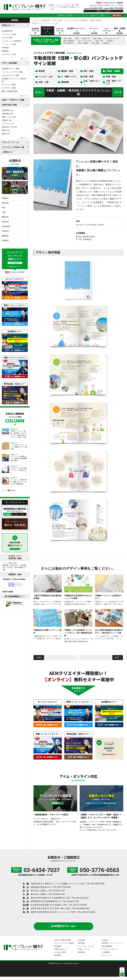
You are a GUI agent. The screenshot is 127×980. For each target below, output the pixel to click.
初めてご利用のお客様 (63, 943)
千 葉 (26, 898)
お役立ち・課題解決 (15, 417)
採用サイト (104, 15)
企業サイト (95, 15)
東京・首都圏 (83, 43)
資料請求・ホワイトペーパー (113, 947)
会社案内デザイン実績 (11, 69)
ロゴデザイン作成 (9, 54)
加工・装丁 (100, 41)
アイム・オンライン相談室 (64, 947)
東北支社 (5, 203)
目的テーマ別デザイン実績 (13, 100)
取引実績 (69, 15)
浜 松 (26, 905)
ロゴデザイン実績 (9, 88)
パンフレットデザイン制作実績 (76, 20)
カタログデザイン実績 (11, 75)
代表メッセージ (84, 953)
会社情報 (61, 15)
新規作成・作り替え (10, 127)
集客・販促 (97, 38)
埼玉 (4, 208)
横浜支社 (5, 217)
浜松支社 (5, 222)
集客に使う (6, 130)
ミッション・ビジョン (81, 15)
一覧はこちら (11, 490)
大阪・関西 (95, 43)
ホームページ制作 (9, 85)
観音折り (111, 41)
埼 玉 (26, 894)
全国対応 (5, 240)
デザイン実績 (57, 20)
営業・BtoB (68, 38)
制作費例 (58, 950)
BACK (40, 96)
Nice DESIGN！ (69, 43)
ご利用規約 (106, 956)
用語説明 (58, 959)
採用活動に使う (8, 114)
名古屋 (26, 908)
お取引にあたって (61, 953)
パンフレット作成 (9, 34)
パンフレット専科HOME (41, 20)
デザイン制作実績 (9, 63)
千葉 (4, 212)
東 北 (26, 890)
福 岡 (26, 915)
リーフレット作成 (9, 44)
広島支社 (5, 231)
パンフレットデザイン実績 (12, 72)
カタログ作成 (7, 38)
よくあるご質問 (60, 956)
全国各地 (106, 43)
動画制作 (5, 51)
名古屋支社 (6, 226)
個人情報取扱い (108, 950)
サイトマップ (107, 959)
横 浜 (26, 901)
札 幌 (26, 887)
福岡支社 (5, 236)
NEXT (117, 96)
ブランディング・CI (112, 38)
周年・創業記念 (69, 41)
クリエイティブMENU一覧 (13, 147)
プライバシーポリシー (110, 953)
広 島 (26, 912)
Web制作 (5, 48)
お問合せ (118, 15)
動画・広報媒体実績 (10, 91)
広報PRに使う (7, 120)
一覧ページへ (24, 59)
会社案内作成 (7, 31)
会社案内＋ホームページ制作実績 (14, 80)
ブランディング (8, 124)
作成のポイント (8, 25)
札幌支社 (5, 198)
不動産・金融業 (95, 20)
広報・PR (86, 38)
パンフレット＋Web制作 (11, 41)
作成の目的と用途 (9, 105)
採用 (77, 38)
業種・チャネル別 (9, 117)
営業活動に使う (8, 110)
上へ (122, 971)
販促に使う (6, 134)
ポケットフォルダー (85, 41)
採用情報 (81, 956)
